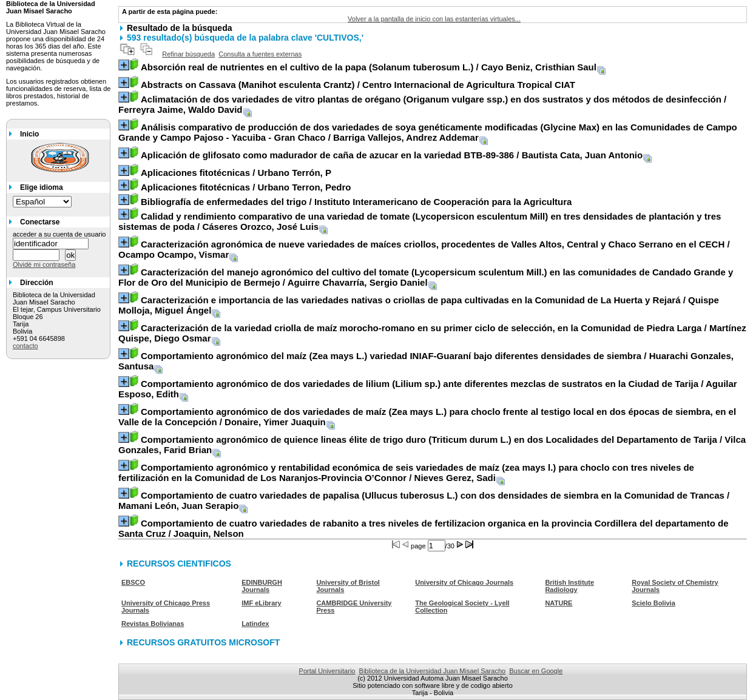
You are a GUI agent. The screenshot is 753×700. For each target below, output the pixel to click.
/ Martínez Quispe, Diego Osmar (432, 333)
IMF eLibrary (261, 603)
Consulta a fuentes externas (260, 54)
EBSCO (133, 582)
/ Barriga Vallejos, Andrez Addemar (428, 132)
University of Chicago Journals (464, 582)
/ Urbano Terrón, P (236, 173)
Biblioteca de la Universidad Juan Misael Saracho (433, 671)
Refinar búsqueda (188, 54)
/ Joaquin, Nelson (424, 528)
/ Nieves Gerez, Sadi (406, 473)
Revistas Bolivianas (153, 624)
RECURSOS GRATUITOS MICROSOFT (203, 642)
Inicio (29, 134)
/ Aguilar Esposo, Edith (428, 389)
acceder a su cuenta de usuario (59, 234)
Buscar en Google (536, 671)
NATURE (559, 603)
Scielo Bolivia (653, 603)
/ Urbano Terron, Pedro (246, 187)
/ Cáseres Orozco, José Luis (420, 221)
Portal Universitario (327, 671)
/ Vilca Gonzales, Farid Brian (432, 445)
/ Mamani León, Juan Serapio (424, 500)
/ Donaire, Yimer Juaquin (427, 417)
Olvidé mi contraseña (44, 264)
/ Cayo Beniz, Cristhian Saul (369, 67)
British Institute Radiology (569, 586)
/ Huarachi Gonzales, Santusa (426, 361)
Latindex (255, 624)
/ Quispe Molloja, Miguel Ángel (419, 305)
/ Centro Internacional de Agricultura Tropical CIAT (358, 85)
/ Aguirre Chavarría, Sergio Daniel (426, 277)
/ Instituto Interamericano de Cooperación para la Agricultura (356, 202)
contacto (25, 346)
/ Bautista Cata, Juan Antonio (392, 155)
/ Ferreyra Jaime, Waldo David (422, 104)
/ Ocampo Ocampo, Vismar (424, 249)
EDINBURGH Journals (262, 586)
